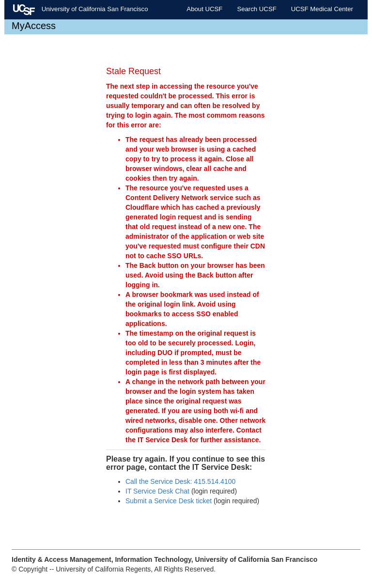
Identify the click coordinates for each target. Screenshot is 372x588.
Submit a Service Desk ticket (169, 501)
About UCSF (204, 9)
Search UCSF (256, 9)
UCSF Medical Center (322, 9)
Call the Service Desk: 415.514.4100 (180, 481)
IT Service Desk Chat (157, 491)
